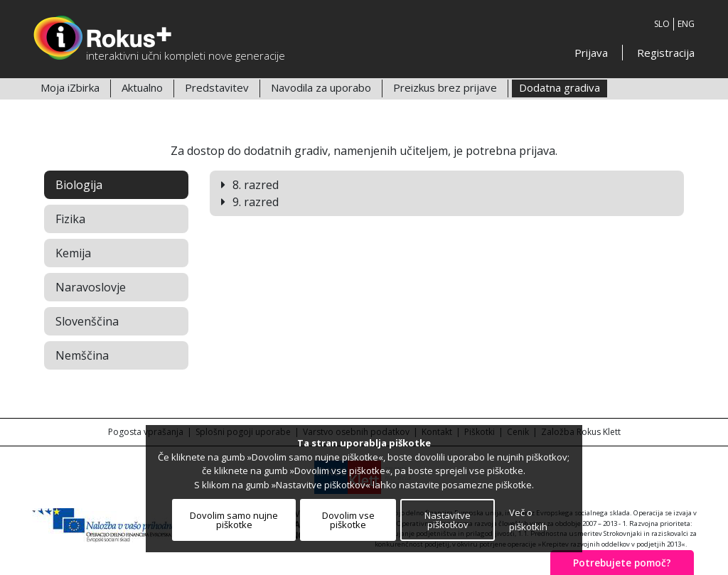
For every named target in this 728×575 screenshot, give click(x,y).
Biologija (79, 185)
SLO (662, 24)
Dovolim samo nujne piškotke (234, 520)
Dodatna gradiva (560, 87)
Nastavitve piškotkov (448, 520)
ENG (686, 24)
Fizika (70, 219)
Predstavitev (217, 87)
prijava (537, 151)
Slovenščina (87, 321)
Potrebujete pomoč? (622, 563)
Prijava (591, 53)
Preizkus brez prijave (445, 87)
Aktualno (142, 87)
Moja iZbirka (70, 87)
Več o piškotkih (528, 520)
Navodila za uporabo (321, 87)
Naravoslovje (91, 287)
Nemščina (82, 355)
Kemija (73, 253)
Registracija (666, 53)
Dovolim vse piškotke (348, 520)
